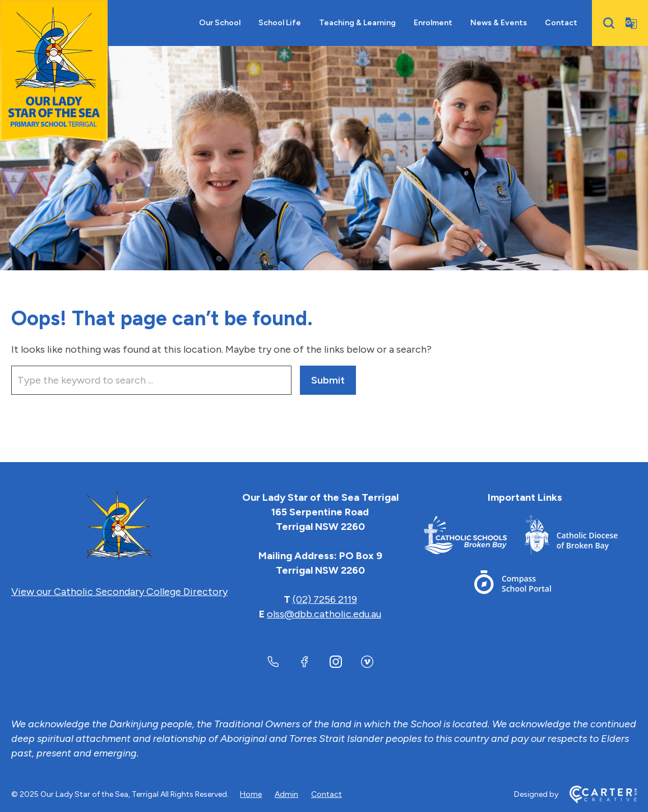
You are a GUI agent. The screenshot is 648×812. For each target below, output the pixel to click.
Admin (286, 794)
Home (251, 794)
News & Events (499, 23)
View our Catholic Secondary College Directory (119, 592)
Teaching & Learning (357, 23)
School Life (280, 23)
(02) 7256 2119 (325, 599)
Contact (561, 23)
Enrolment (433, 23)
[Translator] (631, 23)
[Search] (609, 23)
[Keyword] (151, 380)
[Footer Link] (474, 538)
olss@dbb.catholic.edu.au (324, 614)
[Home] (119, 527)
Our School (220, 23)
